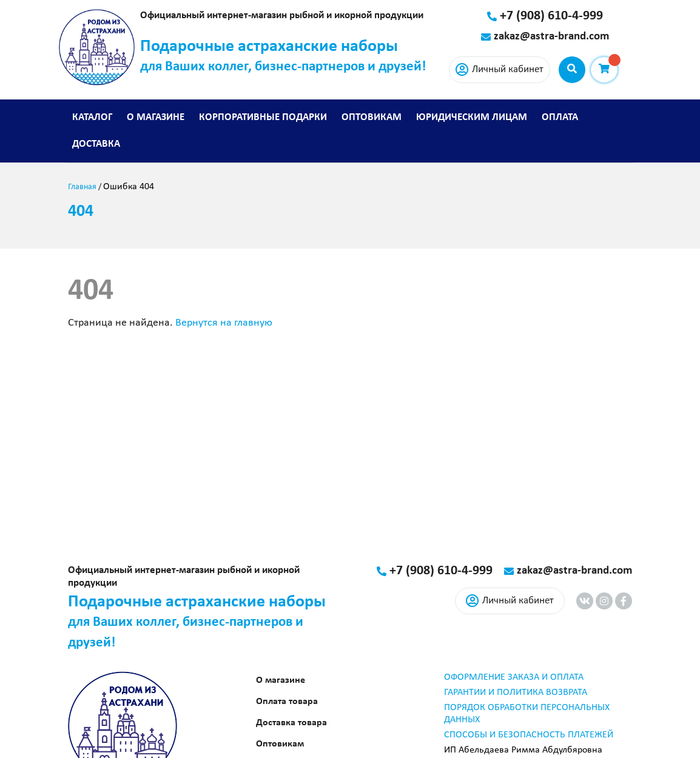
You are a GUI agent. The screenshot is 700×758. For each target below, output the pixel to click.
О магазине (156, 117)
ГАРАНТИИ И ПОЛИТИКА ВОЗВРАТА (516, 693)
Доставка (96, 144)
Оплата (560, 117)
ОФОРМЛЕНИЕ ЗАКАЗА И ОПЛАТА (514, 677)
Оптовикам (372, 117)
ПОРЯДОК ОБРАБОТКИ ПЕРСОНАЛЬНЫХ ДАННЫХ (527, 714)
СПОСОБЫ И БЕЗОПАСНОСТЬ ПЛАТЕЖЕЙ (529, 735)
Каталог (92, 117)
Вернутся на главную (224, 323)
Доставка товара (291, 723)
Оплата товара (287, 702)
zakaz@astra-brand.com (551, 37)
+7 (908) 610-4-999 (551, 16)
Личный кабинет (500, 70)
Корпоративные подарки (263, 117)
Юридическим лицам (472, 117)
